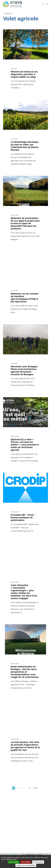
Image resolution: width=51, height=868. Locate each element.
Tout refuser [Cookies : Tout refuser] (26, 862)
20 (30, 788)
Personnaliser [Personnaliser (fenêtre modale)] (38, 862)
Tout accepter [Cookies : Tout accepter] (14, 862)
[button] (47, 4)
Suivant (36, 788)
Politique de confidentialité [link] (26, 865)
